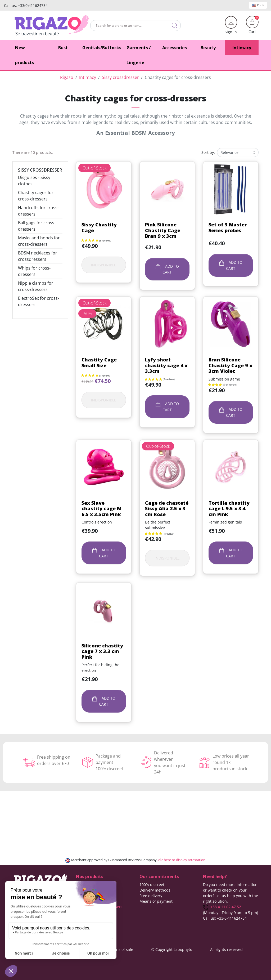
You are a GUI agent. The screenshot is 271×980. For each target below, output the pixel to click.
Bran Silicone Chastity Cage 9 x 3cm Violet (230, 365)
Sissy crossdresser (40, 170)
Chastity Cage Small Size (99, 363)
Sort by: (208, 152)
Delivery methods (155, 890)
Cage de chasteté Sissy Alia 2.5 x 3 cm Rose (167, 509)
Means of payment (156, 901)
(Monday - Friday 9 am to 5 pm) (231, 913)
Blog (143, 918)
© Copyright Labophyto (172, 949)
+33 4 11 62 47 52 (222, 907)
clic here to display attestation (182, 860)
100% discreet (152, 885)
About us (147, 907)
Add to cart (167, 269)
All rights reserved (226, 949)
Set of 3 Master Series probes (228, 227)
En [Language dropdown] (258, 5)
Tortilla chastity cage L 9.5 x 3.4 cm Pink (229, 509)
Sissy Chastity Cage (99, 227)
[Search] (135, 25)
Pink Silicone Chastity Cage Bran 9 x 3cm (163, 230)
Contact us (149, 912)
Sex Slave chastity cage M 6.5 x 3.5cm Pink (101, 509)
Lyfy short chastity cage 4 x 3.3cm (166, 365)
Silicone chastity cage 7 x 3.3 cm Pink (102, 651)
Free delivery (151, 896)
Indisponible (104, 265)
